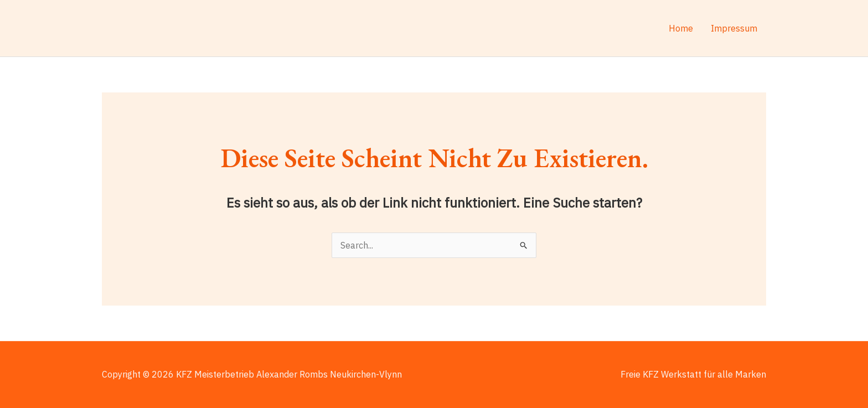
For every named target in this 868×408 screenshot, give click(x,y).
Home (681, 28)
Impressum (734, 28)
